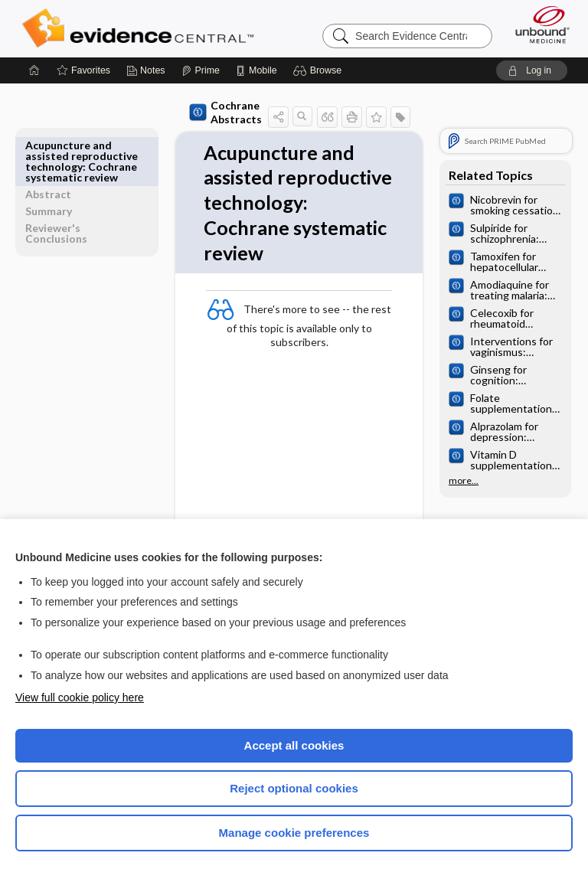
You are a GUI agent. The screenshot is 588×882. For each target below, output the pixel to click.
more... (464, 481)
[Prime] (201, 70)
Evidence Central (141, 28)
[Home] (34, 70)
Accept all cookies (294, 745)
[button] (320, 70)
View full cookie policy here (80, 697)
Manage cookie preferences (294, 833)
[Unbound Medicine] (537, 24)
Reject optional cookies (294, 788)
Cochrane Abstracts (197, 112)
